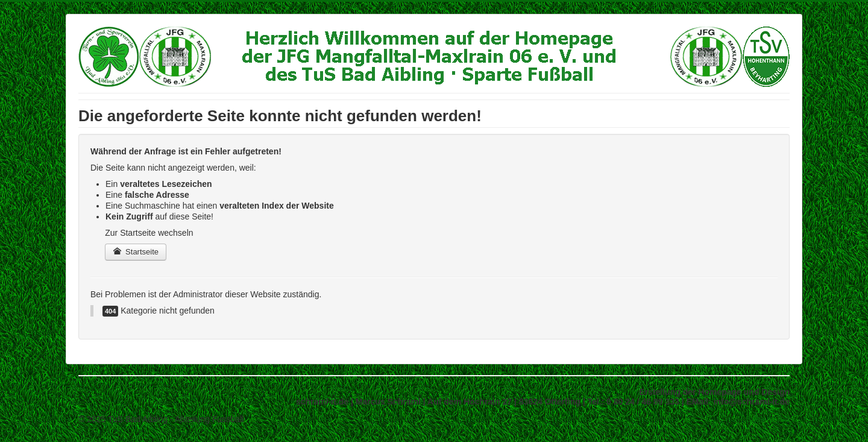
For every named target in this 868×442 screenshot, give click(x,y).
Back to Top (768, 419)
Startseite (136, 252)
